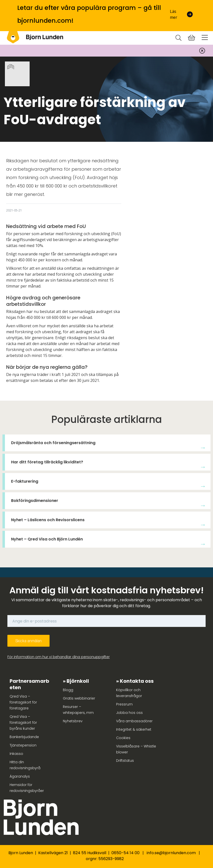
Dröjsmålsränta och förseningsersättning (53, 443)
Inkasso (16, 754)
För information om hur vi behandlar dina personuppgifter (59, 657)
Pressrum (124, 704)
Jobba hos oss (129, 713)
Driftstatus (125, 761)
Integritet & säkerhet (134, 729)
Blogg (68, 690)
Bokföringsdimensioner (35, 501)
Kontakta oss (137, 681)
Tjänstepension (23, 745)
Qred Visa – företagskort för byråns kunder (23, 723)
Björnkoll (78, 681)
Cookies (123, 738)
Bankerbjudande (24, 737)
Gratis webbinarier (79, 698)
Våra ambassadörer (134, 721)
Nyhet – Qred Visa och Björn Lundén (47, 539)
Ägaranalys (20, 776)
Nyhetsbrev (73, 721)
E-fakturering (25, 481)
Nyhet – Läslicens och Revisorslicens (48, 520)
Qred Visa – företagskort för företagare (23, 702)
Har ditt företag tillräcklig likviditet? (47, 462)
